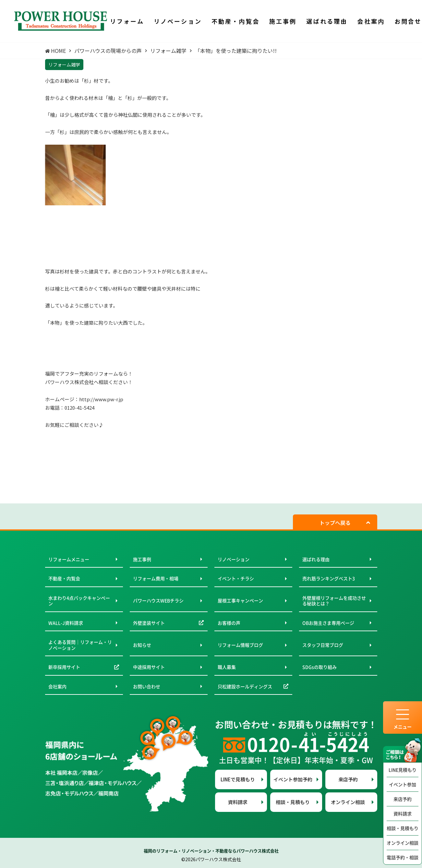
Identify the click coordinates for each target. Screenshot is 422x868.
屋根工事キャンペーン (240, 600)
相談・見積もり (403, 828)
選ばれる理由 (316, 559)
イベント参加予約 (293, 779)
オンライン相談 (403, 843)
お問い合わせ (147, 686)
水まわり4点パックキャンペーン (79, 601)
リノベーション (234, 559)
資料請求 (403, 814)
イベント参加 (403, 784)
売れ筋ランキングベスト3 (329, 578)
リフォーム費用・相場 (156, 578)
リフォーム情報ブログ (240, 645)
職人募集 (227, 667)
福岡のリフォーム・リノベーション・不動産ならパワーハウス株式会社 (211, 851)
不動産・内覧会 (64, 578)
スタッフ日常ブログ (323, 645)
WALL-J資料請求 (66, 623)
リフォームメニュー (69, 559)
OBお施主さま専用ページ (328, 623)
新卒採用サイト (64, 667)
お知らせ (142, 645)
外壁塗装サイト (149, 623)
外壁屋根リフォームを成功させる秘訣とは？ (334, 601)
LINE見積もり (403, 770)
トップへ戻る (335, 523)
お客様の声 (229, 623)
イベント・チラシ (236, 578)
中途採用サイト (149, 667)
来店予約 (403, 799)
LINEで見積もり (238, 779)
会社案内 (57, 686)
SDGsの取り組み (320, 667)
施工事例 (142, 559)
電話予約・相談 (403, 857)
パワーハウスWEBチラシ (158, 600)
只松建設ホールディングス (245, 686)
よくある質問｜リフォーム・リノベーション (80, 645)
